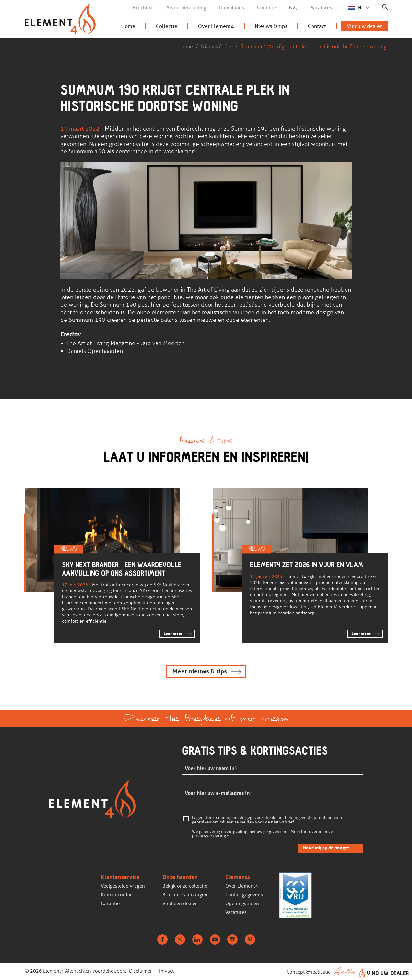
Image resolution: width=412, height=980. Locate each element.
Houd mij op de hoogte (326, 848)
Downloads (232, 8)
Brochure (143, 8)
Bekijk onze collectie (185, 886)
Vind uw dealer (364, 26)
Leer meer (173, 634)
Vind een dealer (180, 904)
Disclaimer (140, 971)
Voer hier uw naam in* (211, 769)
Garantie (266, 8)
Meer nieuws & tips (200, 671)
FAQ (293, 8)
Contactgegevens (244, 895)
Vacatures (321, 8)
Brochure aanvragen (185, 895)
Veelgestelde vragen (123, 886)
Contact (317, 26)
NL (361, 8)
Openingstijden (242, 904)
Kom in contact (117, 895)
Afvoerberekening (186, 8)
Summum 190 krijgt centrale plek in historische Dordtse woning (313, 47)
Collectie (167, 26)
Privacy (167, 971)
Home (128, 26)
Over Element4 (216, 26)
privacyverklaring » (211, 836)
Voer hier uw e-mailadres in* (218, 793)
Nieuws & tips (271, 26)
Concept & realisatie (337, 971)
